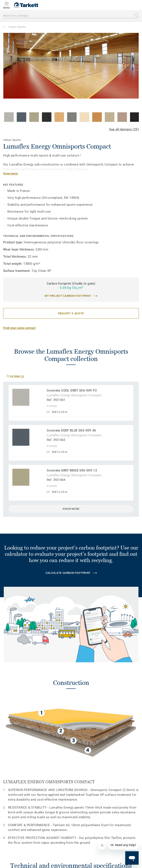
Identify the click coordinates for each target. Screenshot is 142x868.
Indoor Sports (17, 27)
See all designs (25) (124, 129)
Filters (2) (15, 377)
